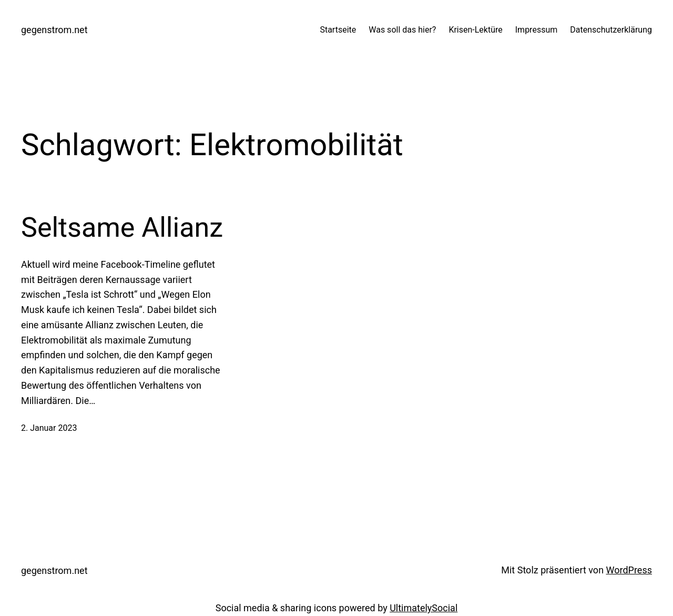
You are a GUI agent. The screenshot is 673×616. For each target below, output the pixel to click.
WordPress (629, 570)
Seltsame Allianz (122, 228)
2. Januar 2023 (49, 428)
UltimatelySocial (424, 608)
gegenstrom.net (54, 30)
